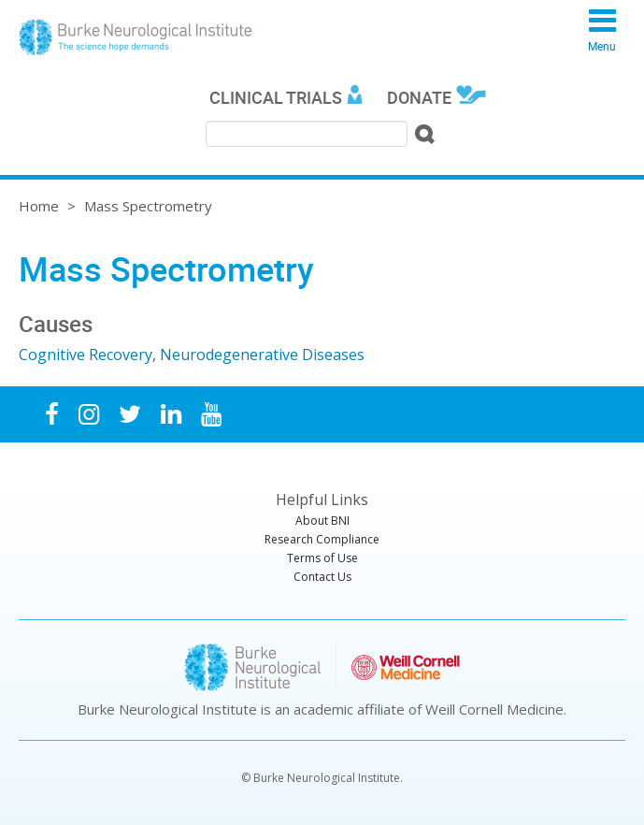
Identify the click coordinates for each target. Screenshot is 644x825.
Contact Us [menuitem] (322, 577)
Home (39, 206)
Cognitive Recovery (86, 355)
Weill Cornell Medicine (494, 709)
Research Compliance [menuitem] (322, 539)
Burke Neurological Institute (136, 37)
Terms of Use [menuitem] (322, 558)
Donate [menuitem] (419, 97)
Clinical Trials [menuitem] (276, 97)
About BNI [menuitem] (322, 521)
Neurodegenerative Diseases (262, 355)
